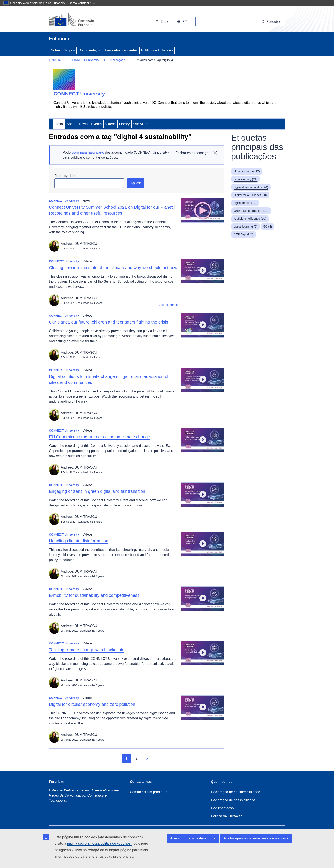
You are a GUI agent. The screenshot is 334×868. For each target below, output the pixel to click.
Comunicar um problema (149, 792)
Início (59, 124)
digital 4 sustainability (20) (251, 187)
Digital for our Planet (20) (250, 195)
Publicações (117, 60)
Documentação (90, 50)
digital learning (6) (245, 227)
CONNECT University (85, 60)
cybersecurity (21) (245, 179)
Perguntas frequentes (121, 50)
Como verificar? (82, 3)
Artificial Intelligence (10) (250, 219)
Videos (110, 124)
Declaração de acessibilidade (233, 800)
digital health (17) (245, 203)
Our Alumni (142, 124)
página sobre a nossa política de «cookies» (100, 843)
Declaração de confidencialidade (235, 792)
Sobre (55, 50)
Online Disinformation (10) (251, 211)
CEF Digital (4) (243, 234)
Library (125, 124)
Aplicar (136, 183)
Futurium (59, 39)
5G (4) (268, 227)
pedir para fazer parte (88, 152)
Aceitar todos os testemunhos (193, 838)
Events (96, 124)
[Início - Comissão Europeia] (78, 20)
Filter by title (64, 176)
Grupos (69, 50)
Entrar (163, 22)
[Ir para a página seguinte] (147, 758)
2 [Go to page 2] (137, 758)
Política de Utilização (157, 50)
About (71, 124)
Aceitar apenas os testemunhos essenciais (256, 838)
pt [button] (182, 22)
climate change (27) (247, 171)
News (83, 124)
